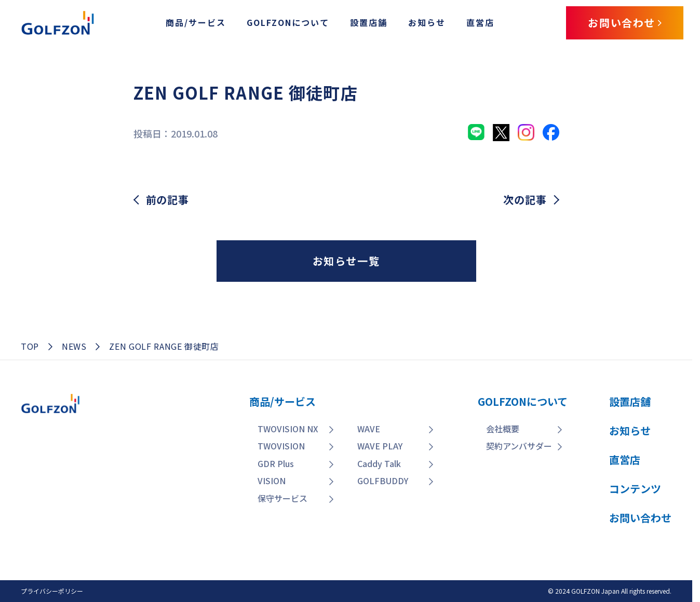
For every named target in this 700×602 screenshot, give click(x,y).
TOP (30, 346)
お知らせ (427, 22)
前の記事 (167, 200)
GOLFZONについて (288, 22)
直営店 (480, 22)
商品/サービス (196, 22)
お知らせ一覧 (346, 261)
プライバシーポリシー (52, 591)
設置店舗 (369, 22)
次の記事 (525, 200)
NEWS (74, 346)
